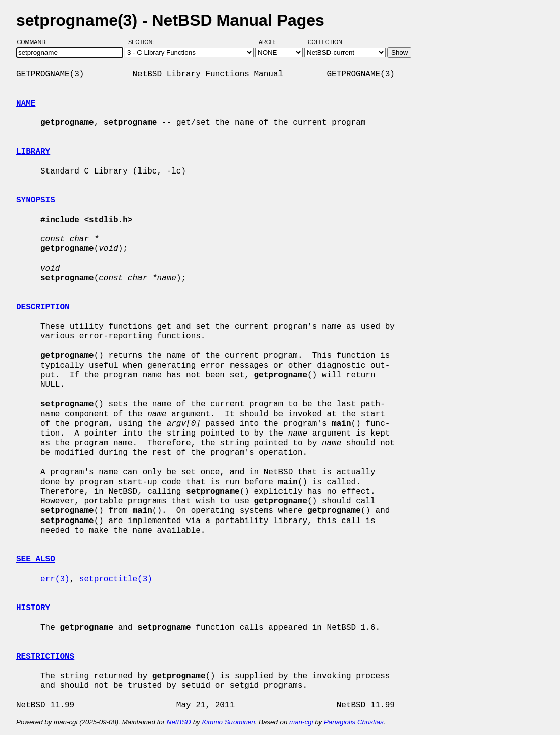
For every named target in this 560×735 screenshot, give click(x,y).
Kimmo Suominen (228, 722)
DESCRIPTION (43, 307)
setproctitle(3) (116, 579)
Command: (35, 42)
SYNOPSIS (36, 200)
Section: (143, 42)
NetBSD (179, 722)
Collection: (326, 42)
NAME (26, 104)
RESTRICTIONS (45, 657)
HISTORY (33, 608)
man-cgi (301, 722)
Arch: (272, 42)
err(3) (55, 579)
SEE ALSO (36, 559)
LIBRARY (33, 152)
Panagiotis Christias (354, 722)
